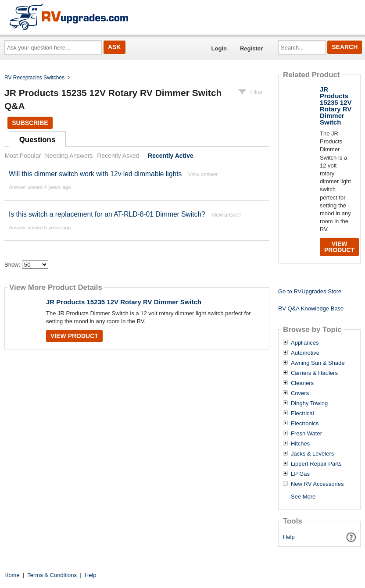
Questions (38, 140)
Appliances (305, 343)
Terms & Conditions (52, 575)
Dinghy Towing (309, 403)
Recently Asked (118, 156)
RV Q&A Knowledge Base (311, 308)
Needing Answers (69, 156)
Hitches (300, 444)
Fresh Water (306, 434)
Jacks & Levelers (312, 454)
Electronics (305, 424)
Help (289, 537)
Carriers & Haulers (314, 373)
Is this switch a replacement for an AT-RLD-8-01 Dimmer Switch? (107, 214)
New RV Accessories (317, 484)
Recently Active (171, 156)
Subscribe (30, 123)
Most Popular (23, 156)
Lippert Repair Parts (316, 464)
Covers (300, 393)
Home (12, 575)
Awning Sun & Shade (318, 363)
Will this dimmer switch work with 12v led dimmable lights (95, 174)
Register (251, 48)
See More (303, 497)
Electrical (302, 413)
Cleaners (302, 383)
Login (219, 48)
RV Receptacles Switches (34, 78)
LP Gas (300, 474)
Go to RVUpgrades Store (310, 291)
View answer (203, 175)
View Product (74, 336)
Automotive (305, 353)
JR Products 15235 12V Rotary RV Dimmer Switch (124, 302)
